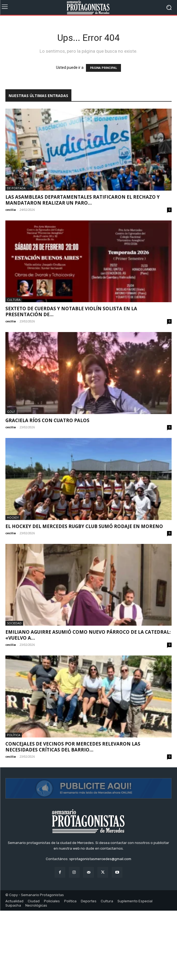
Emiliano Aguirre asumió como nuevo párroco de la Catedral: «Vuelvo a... (88, 635)
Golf (11, 411)
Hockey (13, 517)
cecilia (11, 210)
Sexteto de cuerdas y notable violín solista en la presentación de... (71, 311)
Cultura (14, 300)
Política (14, 735)
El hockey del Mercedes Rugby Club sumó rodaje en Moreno (84, 526)
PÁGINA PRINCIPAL (103, 68)
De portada (16, 188)
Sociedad (14, 623)
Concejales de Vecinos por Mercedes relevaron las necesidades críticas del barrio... (73, 747)
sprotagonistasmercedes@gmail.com (100, 929)
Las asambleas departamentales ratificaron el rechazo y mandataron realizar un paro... (83, 200)
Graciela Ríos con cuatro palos (47, 420)
